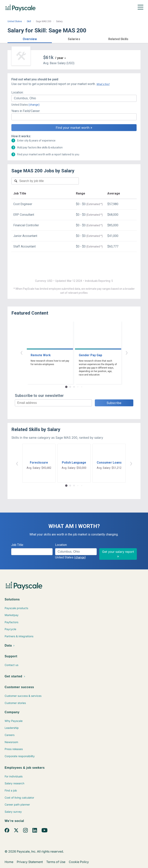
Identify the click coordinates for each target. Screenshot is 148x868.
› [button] (127, 352)
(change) (34, 105)
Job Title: (17, 545)
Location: (17, 92)
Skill (29, 21)
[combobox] (74, 98)
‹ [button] (21, 352)
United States (15, 21)
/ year (59, 58)
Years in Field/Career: (26, 111)
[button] (30, 38)
